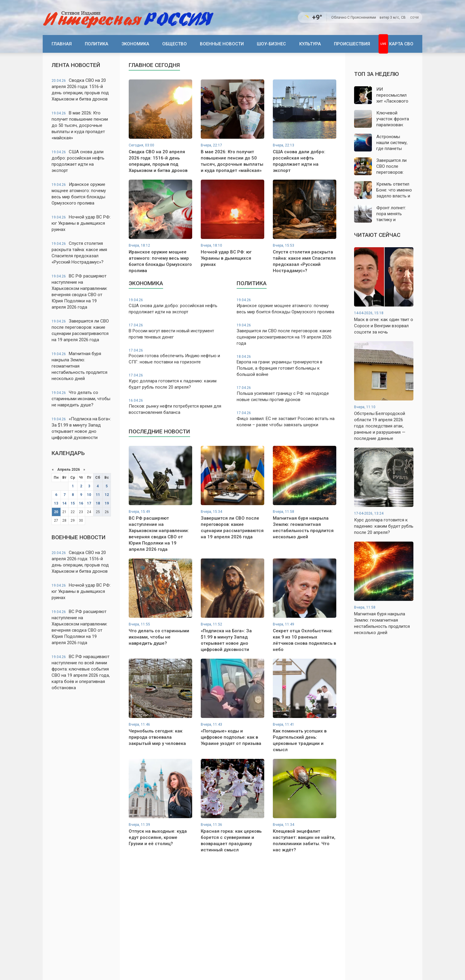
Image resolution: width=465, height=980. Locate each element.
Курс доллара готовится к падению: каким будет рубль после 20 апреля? (179, 381)
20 (56, 512)
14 (64, 503)
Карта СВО (401, 44)
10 (89, 495)
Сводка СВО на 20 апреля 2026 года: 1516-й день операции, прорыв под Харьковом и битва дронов (80, 90)
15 (73, 503)
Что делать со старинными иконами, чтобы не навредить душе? (81, 399)
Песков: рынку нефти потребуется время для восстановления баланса (179, 407)
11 (98, 495)
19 (107, 503)
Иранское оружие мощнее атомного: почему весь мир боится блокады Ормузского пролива (79, 194)
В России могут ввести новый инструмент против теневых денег (179, 331)
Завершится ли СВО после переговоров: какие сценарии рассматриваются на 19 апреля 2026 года (80, 330)
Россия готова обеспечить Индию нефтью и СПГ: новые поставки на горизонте (179, 356)
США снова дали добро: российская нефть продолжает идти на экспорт (78, 161)
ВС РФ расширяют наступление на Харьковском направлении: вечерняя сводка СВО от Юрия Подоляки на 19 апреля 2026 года (79, 292)
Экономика (135, 44)
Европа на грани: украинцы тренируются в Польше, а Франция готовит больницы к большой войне (286, 366)
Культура (310, 44)
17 (89, 503)
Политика (97, 44)
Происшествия (352, 44)
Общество (175, 44)
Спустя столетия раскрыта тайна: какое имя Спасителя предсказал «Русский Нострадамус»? (79, 253)
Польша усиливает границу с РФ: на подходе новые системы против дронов (286, 394)
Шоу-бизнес (271, 44)
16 (81, 503)
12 (107, 495)
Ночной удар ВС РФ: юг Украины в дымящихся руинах (81, 223)
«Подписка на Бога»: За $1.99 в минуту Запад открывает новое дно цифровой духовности (81, 428)
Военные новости (222, 44)
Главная (62, 44)
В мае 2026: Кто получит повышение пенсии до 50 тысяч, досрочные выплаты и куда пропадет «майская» (80, 125)
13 (56, 503)
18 (98, 503)
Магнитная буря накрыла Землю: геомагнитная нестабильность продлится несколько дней (79, 366)
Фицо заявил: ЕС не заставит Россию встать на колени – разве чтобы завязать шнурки (286, 419)
